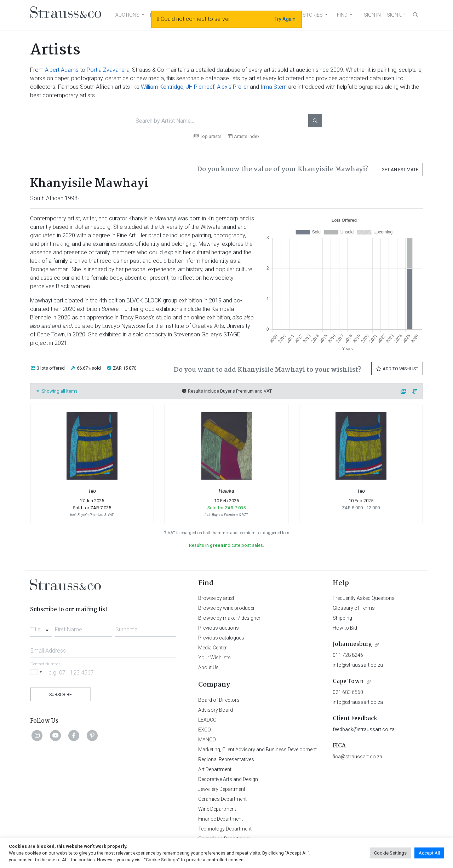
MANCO (207, 740)
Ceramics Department (222, 799)
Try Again (285, 19)
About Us (208, 667)
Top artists (208, 136)
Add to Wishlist (397, 369)
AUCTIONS (127, 15)
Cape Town (348, 681)
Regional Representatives (226, 759)
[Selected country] (37, 672)
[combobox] (41, 627)
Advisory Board (216, 710)
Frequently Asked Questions (364, 598)
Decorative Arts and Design (228, 779)
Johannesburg (352, 644)
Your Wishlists (214, 658)
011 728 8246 (348, 655)
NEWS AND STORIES (300, 15)
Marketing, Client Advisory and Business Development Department (271, 750)
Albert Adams (62, 70)
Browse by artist (216, 598)
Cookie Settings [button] (390, 853)
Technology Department (225, 829)
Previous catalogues (221, 638)
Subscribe (61, 695)
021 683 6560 (348, 692)
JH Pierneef (200, 87)
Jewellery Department (222, 789)
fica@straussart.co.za (357, 757)
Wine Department (217, 809)
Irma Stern (274, 87)
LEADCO (207, 720)
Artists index (244, 136)
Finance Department (220, 819)
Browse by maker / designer (229, 618)
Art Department (215, 769)
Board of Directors (219, 700)
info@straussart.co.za (358, 665)
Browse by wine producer (226, 608)
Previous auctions (219, 628)
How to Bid (345, 628)
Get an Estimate (400, 170)
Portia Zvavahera (108, 70)
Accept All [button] (429, 853)
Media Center (213, 648)
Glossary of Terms (354, 608)
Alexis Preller (233, 87)
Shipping (342, 618)
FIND (342, 15)
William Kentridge (162, 87)
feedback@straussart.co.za (364, 729)
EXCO (205, 730)
